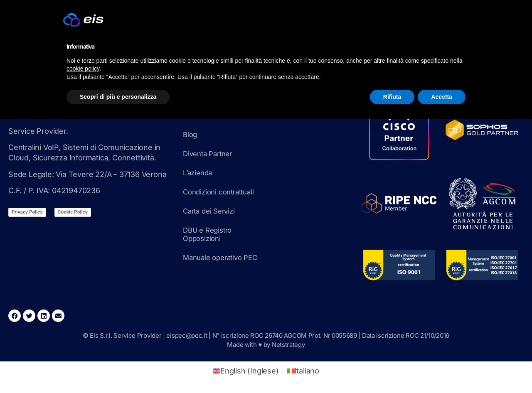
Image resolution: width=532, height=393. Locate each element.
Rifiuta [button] (392, 97)
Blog (191, 134)
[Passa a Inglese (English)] (246, 371)
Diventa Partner (210, 154)
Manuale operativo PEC (224, 257)
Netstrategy (288, 345)
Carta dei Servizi (211, 211)
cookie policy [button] (83, 69)
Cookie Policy (73, 212)
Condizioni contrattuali (222, 192)
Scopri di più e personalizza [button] (118, 97)
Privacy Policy (27, 212)
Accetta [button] (442, 97)
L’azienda (199, 173)
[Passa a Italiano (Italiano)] (303, 371)
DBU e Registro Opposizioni (209, 234)
